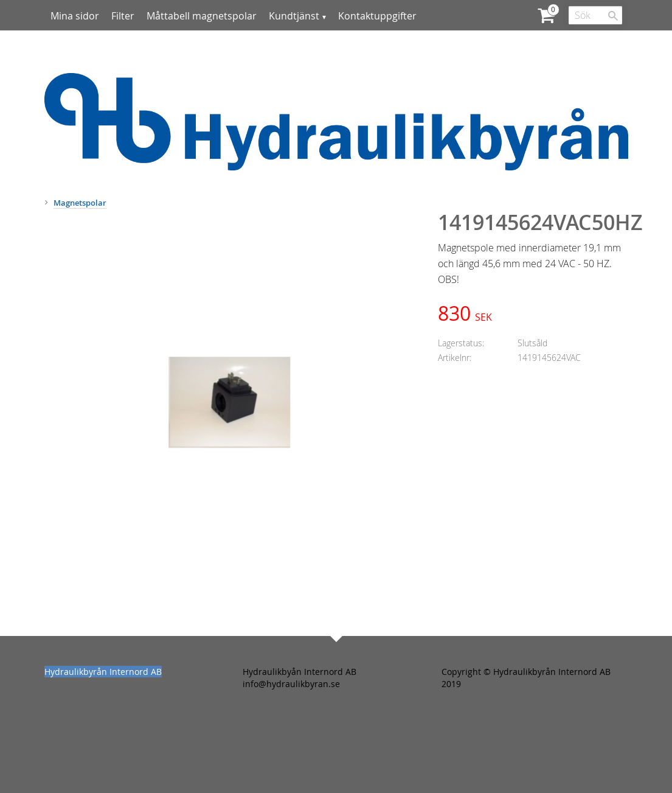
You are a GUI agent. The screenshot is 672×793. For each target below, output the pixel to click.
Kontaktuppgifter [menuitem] (377, 16)
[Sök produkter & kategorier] (595, 15)
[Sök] (613, 16)
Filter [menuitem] (123, 16)
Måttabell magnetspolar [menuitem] (202, 16)
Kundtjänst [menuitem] (294, 16)
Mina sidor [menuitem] (75, 16)
